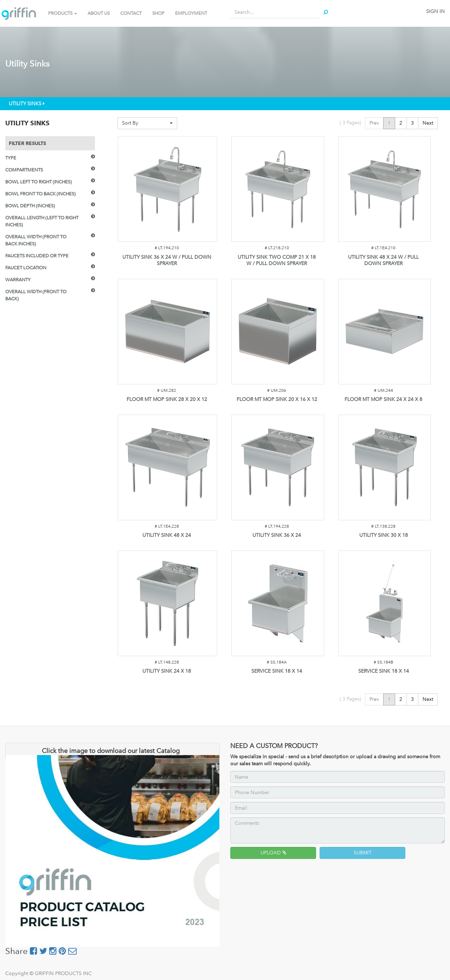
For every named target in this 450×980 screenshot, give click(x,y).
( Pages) (350, 123)
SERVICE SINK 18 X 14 (277, 671)
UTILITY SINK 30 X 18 (384, 535)
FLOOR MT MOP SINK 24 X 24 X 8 (383, 399)
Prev (374, 123)
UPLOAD (273, 853)
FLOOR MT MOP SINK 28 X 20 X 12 (167, 399)
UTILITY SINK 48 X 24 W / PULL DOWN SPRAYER (383, 260)
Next (428, 123)
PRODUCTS (63, 13)
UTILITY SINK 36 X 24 (277, 535)
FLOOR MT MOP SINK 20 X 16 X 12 (277, 399)
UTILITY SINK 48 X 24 (167, 535)
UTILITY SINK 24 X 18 (167, 671)
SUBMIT (363, 853)
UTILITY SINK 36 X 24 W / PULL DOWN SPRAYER (167, 260)
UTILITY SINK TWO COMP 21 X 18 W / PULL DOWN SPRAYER (277, 260)
